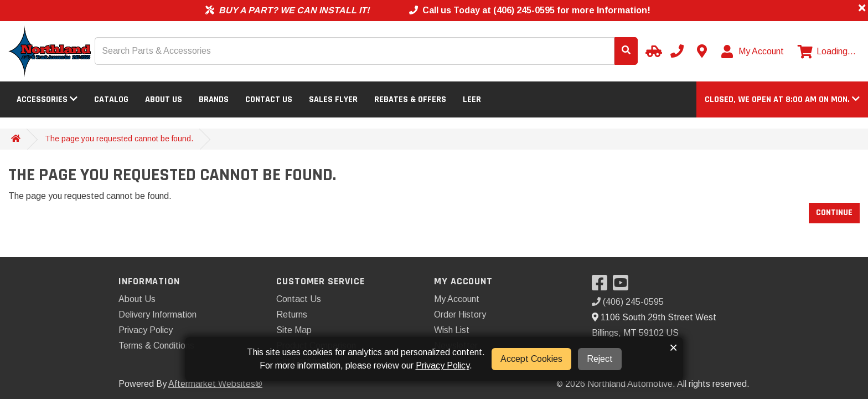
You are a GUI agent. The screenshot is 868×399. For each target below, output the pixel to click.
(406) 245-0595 (628, 302)
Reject (600, 359)
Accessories (47, 99)
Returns (292, 314)
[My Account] (753, 52)
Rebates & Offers (410, 99)
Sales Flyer (333, 99)
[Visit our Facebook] (602, 286)
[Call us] (677, 51)
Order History (460, 314)
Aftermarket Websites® (215, 384)
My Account (457, 299)
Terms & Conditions (156, 346)
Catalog (111, 99)
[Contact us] (702, 51)
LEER (472, 99)
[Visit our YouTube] (623, 286)
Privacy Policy (146, 330)
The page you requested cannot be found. (119, 139)
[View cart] (827, 52)
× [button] (673, 347)
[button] (782, 99)
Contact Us (269, 99)
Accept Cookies (531, 359)
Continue (834, 213)
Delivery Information (157, 314)
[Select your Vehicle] (652, 51)
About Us (164, 99)
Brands (214, 99)
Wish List (452, 330)
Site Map (294, 330)
